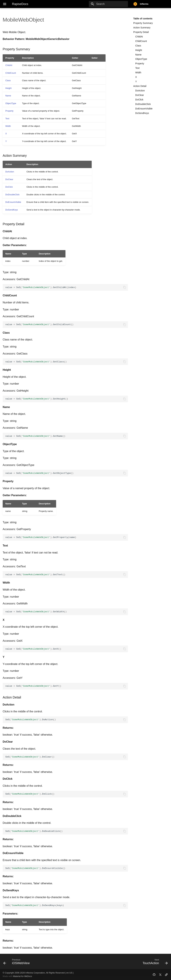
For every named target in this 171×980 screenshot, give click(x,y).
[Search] (108, 4)
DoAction (140, 91)
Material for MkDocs (23, 976)
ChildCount (141, 41)
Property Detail (141, 32)
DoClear (140, 95)
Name (138, 55)
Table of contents (143, 19)
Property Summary (143, 23)
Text (137, 68)
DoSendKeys (142, 113)
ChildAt (139, 37)
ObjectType (141, 59)
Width (138, 73)
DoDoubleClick (143, 104)
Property (140, 63)
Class (138, 46)
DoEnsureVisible (144, 109)
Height (139, 50)
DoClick (139, 100)
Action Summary (142, 28)
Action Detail (140, 86)
